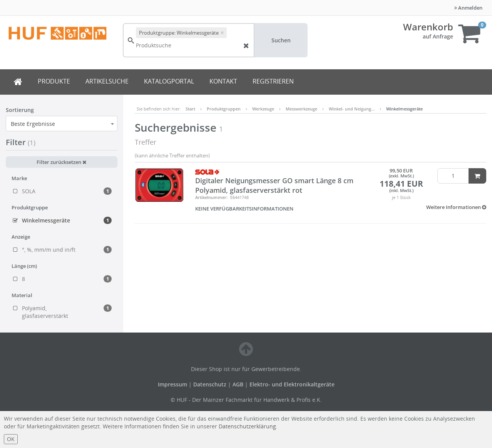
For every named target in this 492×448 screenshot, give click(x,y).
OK (11, 439)
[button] (456, 207)
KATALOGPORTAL (169, 81)
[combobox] (62, 124)
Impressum (173, 384)
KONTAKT (223, 81)
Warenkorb (428, 27)
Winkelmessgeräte (404, 109)
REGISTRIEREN (273, 81)
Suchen (281, 40)
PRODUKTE (54, 81)
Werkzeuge (263, 109)
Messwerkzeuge (301, 109)
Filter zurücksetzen (61, 162)
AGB (239, 384)
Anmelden (468, 8)
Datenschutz (210, 384)
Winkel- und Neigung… (352, 109)
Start (190, 109)
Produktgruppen (224, 109)
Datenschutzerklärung (247, 426)
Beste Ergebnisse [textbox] (33, 124)
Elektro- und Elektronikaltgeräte (292, 384)
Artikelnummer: (211, 197)
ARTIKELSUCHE (107, 81)
